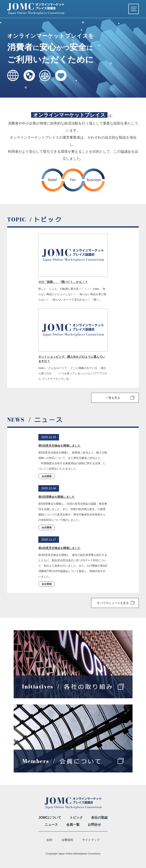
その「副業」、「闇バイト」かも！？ (63, 282)
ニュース (51, 825)
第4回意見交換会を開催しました (59, 548)
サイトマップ (91, 840)
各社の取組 (99, 818)
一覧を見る (113, 398)
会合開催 (47, 476)
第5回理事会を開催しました (57, 497)
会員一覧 (73, 825)
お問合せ (94, 825)
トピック (76, 818)
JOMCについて (50, 818)
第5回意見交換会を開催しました (59, 446)
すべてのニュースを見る (113, 603)
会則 (49, 840)
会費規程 (67, 840)
